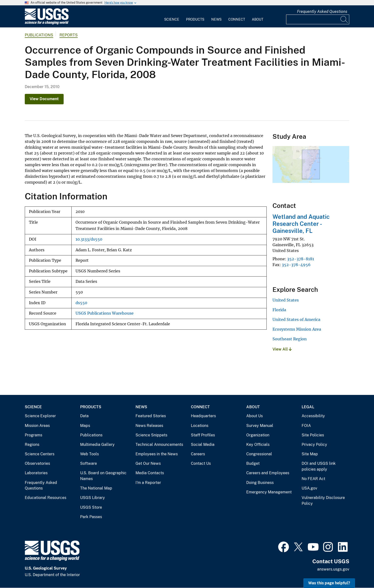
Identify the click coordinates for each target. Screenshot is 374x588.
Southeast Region (290, 339)
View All (282, 349)
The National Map (96, 488)
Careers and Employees (268, 473)
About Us (255, 416)
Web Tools (89, 454)
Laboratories (36, 473)
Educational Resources (46, 498)
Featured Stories (151, 416)
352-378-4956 (296, 265)
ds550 (81, 303)
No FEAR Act (313, 479)
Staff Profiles (203, 435)
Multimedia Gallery (97, 445)
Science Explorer (40, 416)
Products (195, 19)
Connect (237, 19)
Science (172, 19)
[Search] (344, 19)
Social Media (203, 445)
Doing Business (260, 483)
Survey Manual (260, 426)
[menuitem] (172, 16)
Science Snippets (151, 435)
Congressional (259, 454)
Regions (32, 445)
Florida (279, 310)
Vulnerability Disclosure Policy (323, 501)
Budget (253, 463)
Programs (34, 435)
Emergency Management (269, 492)
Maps (85, 426)
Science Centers (40, 454)
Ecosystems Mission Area (297, 329)
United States (286, 300)
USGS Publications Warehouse (105, 313)
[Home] (47, 23)
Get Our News (148, 463)
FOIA (306, 426)
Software (89, 463)
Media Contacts (150, 473)
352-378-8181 (301, 259)
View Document (44, 99)
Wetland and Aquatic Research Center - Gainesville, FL (301, 224)
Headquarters (203, 416)
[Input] (318, 19)
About (258, 19)
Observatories (37, 463)
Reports (69, 35)
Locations (200, 426)
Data (84, 416)
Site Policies (313, 435)
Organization (258, 435)
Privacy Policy (314, 445)
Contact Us (201, 463)
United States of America (296, 319)
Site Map (310, 454)
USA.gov (309, 488)
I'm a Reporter (148, 483)
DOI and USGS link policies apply (319, 466)
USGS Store (91, 507)
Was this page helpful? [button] (329, 583)
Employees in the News (157, 454)
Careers (198, 454)
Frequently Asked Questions (322, 12)
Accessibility (313, 416)
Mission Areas (37, 426)
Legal (308, 407)
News (216, 19)
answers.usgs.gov (333, 569)
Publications (39, 35)
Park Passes (91, 517)
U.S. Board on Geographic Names (103, 476)
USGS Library (93, 498)
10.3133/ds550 (89, 239)
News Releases (149, 426)
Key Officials (258, 445)
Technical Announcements (159, 445)
